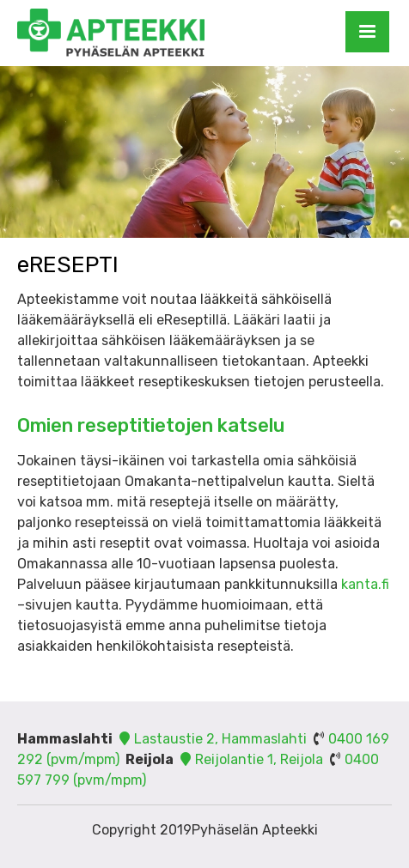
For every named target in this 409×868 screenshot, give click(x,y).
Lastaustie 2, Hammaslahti (211, 739)
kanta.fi (365, 584)
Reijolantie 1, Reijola (250, 759)
